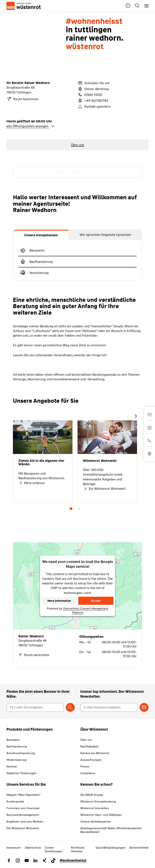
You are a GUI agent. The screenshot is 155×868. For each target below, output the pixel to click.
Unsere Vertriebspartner (96, 821)
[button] (128, 6)
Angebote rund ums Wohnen (25, 821)
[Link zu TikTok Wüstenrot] (53, 861)
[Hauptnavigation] (145, 6)
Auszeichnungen (91, 760)
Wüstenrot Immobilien (95, 808)
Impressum (14, 848)
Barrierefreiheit (139, 848)
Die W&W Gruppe (92, 795)
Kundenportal (15, 801)
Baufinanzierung (17, 746)
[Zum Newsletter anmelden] (144, 707)
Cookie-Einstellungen (54, 849)
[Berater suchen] (70, 707)
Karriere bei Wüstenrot (95, 753)
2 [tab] (79, 509)
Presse (85, 766)
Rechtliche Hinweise (78, 849)
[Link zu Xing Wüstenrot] (44, 861)
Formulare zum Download (23, 808)
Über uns (86, 740)
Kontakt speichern (94, 106)
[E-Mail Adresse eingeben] (109, 707)
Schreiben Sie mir (94, 83)
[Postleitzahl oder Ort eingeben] (35, 707)
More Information (59, 601)
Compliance (88, 773)
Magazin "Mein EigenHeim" (24, 795)
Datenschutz (33, 848)
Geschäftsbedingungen (110, 848)
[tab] (41, 235)
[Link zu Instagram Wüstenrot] (18, 861)
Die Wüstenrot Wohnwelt (23, 828)
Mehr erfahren (32, 483)
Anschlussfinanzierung (21, 753)
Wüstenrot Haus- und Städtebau (101, 815)
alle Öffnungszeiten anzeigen (30, 126)
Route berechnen (23, 99)
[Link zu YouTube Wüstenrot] (27, 861)
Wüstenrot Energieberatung (98, 801)
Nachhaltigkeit (89, 746)
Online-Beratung (93, 89)
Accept (96, 601)
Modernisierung (16, 760)
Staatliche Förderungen (21, 773)
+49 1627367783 (93, 101)
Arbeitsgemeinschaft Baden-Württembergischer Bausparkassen (111, 830)
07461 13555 (90, 95)
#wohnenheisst (73, 861)
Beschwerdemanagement (23, 815)
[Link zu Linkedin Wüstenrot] (36, 861)
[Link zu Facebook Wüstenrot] (9, 861)
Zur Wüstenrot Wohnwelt (104, 489)
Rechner (12, 766)
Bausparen (13, 740)
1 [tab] (71, 509)
